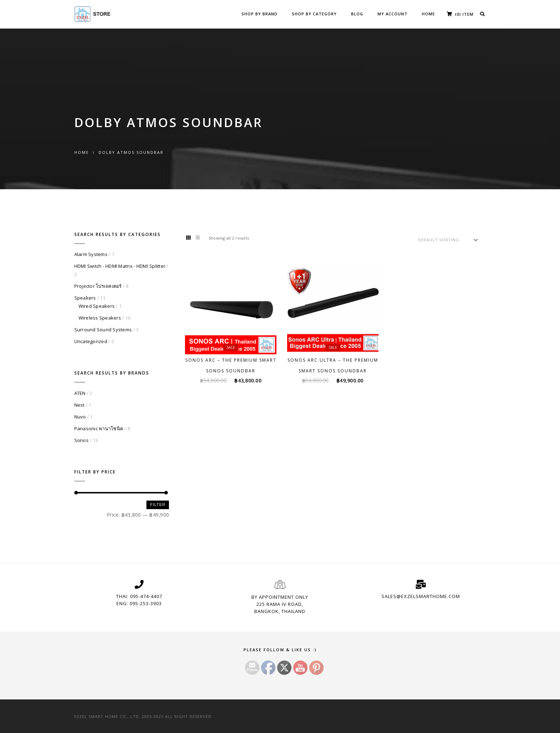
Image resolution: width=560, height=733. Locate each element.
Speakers (85, 298)
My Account (392, 14)
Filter (158, 504)
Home (428, 14)
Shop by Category (314, 14)
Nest (79, 405)
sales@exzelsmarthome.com (421, 596)
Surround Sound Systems (103, 330)
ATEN (80, 393)
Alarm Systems (91, 254)
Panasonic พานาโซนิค (99, 428)
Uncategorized (91, 341)
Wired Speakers (97, 306)
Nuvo (80, 417)
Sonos (81, 440)
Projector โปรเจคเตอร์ (98, 286)
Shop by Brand (259, 14)
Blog (357, 14)
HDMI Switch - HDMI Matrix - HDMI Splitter (120, 266)
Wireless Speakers (100, 318)
